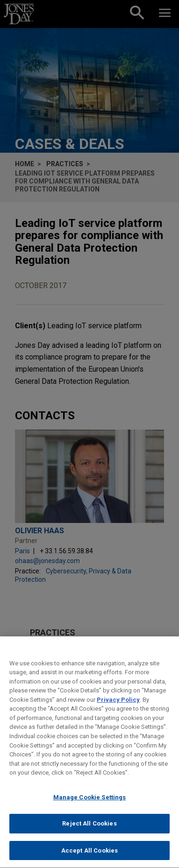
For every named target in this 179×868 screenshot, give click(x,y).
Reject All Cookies (89, 830)
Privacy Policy (118, 706)
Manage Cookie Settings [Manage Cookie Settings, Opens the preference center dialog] (90, 803)
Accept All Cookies (89, 857)
